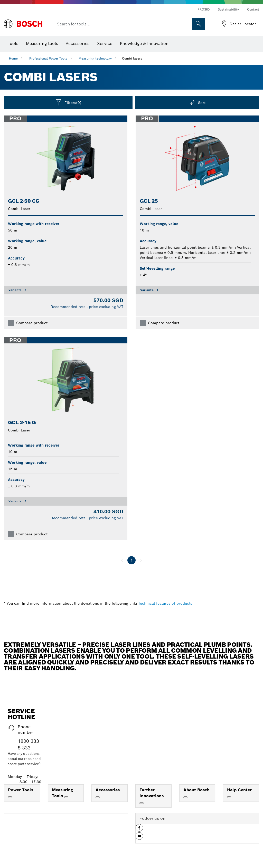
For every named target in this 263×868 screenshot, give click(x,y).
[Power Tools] (10, 797)
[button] (139, 830)
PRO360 (204, 9)
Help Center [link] (239, 790)
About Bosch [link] (196, 790)
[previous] (122, 560)
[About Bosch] (185, 797)
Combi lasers (132, 58)
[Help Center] (229, 797)
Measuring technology (95, 58)
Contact (253, 9)
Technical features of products (165, 603)
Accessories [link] (108, 790)
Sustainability (228, 9)
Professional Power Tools (48, 58)
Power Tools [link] (21, 790)
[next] (141, 560)
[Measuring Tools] (66, 797)
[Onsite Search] (199, 24)
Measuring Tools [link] (62, 793)
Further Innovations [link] (152, 793)
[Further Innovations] (142, 803)
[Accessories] (98, 797)
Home (13, 58)
